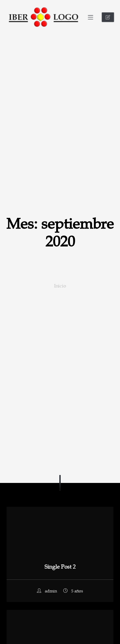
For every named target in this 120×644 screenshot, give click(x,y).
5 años (73, 591)
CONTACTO (109, 17)
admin (47, 591)
